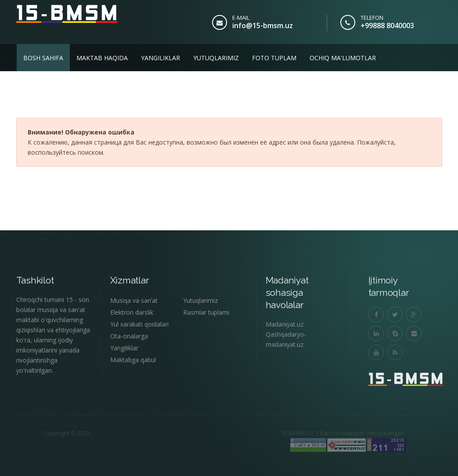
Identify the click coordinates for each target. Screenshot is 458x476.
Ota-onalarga (129, 336)
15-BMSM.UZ (286, 433)
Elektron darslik (132, 312)
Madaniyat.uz (285, 324)
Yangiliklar (160, 58)
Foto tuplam (274, 58)
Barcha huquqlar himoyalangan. (351, 433)
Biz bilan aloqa (50, 85)
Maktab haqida (102, 58)
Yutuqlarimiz (216, 58)
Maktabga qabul (133, 360)
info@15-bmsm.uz (263, 25)
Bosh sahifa (43, 58)
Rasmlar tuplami (206, 312)
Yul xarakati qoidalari (139, 324)
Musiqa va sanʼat (134, 300)
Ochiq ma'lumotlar (343, 58)
